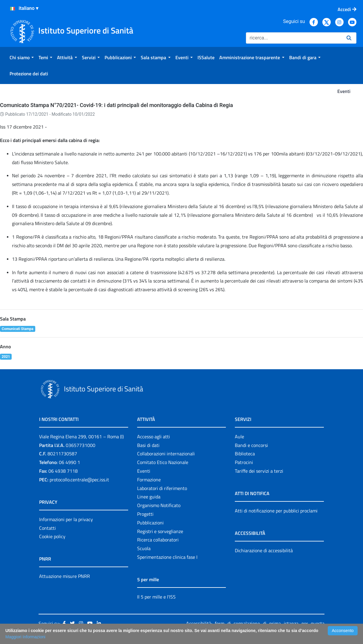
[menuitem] (22, 57)
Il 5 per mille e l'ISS (156, 597)
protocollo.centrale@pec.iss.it (79, 480)
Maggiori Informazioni (25, 637)
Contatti (48, 528)
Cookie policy (52, 536)
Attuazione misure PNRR (65, 576)
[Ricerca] (294, 38)
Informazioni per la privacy (66, 519)
